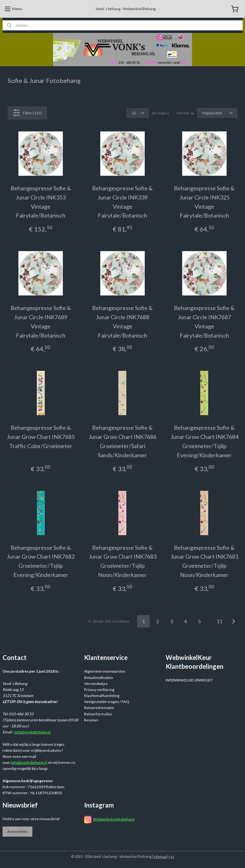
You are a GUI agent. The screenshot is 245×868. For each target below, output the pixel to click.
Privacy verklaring (99, 690)
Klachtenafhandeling (102, 696)
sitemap (160, 856)
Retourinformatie (99, 708)
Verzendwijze (96, 684)
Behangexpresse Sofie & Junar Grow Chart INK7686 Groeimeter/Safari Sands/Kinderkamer (122, 441)
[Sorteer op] (217, 113)
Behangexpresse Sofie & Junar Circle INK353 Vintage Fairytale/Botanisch (41, 202)
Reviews (91, 720)
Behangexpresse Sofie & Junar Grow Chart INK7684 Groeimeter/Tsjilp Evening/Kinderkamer (204, 441)
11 (220, 621)
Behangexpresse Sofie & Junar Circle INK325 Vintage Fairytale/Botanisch (204, 202)
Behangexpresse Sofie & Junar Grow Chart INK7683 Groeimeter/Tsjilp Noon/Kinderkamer (122, 561)
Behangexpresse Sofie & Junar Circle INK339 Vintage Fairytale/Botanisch (122, 202)
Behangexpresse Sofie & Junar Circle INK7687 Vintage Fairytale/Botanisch (204, 321)
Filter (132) (27, 113)
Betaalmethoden (99, 678)
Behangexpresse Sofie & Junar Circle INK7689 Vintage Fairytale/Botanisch (41, 321)
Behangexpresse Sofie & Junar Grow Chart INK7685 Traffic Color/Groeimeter (41, 437)
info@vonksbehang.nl (33, 732)
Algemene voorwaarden (105, 671)
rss (172, 856)
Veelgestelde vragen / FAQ (107, 702)
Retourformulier (98, 714)
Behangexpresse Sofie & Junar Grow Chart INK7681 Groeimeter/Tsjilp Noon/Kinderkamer (204, 561)
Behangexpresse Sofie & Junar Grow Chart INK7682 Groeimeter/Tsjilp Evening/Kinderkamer (41, 561)
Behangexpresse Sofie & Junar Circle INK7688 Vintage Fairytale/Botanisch (122, 321)
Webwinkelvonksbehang (114, 819)
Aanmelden (17, 831)
